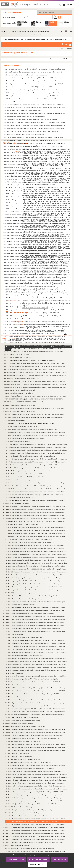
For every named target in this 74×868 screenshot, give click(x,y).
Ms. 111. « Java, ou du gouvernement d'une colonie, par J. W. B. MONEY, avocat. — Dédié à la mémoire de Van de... (35, 331)
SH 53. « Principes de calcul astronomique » (19, 480)
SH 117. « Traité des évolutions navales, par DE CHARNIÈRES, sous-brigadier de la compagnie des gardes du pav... (37, 569)
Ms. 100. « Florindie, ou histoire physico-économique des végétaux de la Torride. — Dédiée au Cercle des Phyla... (35, 301)
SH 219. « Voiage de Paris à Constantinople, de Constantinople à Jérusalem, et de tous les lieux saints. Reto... (37, 780)
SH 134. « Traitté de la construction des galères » (20, 605)
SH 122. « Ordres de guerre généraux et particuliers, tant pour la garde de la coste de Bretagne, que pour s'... (37, 578)
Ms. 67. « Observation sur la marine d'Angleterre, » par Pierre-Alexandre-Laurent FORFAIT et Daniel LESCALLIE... (35, 215)
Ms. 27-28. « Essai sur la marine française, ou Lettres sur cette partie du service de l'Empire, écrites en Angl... (35, 137)
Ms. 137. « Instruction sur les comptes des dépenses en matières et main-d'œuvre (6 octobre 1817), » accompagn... (35, 387)
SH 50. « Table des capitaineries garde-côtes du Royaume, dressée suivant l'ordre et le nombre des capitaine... (37, 471)
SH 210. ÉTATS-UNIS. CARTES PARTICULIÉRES (20, 756)
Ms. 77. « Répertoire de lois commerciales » (17, 244)
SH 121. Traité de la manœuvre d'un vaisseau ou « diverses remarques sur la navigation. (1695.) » (35, 575)
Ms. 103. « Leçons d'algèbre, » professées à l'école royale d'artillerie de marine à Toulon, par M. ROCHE (34, 310)
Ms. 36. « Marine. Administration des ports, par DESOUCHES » (22, 161)
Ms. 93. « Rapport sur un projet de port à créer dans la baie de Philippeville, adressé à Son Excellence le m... (35, 280)
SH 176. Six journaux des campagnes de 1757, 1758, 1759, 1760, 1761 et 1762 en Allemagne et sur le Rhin (37, 709)
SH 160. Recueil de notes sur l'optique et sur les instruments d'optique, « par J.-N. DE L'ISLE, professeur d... (36, 682)
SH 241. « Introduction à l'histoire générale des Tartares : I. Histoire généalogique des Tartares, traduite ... (37, 839)
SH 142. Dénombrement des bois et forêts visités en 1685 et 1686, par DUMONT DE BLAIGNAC (33, 628)
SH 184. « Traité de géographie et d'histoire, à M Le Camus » (24, 721)
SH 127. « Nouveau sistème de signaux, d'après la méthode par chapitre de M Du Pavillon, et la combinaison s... (37, 587)
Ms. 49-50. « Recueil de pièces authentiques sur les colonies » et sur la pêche (26, 185)
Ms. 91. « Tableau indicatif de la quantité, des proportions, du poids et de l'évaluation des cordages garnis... (35, 274)
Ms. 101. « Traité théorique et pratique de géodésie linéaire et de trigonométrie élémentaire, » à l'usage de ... (35, 304)
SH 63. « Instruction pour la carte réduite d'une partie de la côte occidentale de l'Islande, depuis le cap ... (37, 501)
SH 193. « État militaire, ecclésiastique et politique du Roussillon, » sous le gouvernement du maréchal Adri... (36, 735)
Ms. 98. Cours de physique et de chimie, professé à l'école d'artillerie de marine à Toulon (30, 295)
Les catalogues (13, 12)
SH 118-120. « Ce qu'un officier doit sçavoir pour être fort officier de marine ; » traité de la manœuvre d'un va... (37, 572)
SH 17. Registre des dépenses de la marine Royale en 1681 (23, 426)
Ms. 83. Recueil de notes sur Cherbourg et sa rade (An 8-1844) (22, 253)
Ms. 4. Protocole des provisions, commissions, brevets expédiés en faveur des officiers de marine (32, 78)
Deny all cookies (38, 859)
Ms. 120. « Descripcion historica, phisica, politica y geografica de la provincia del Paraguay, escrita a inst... (35, 348)
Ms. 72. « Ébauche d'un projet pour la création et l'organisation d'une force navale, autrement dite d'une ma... (35, 230)
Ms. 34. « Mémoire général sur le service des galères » (19, 155)
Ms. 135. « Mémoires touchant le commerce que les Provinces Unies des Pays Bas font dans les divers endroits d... (35, 381)
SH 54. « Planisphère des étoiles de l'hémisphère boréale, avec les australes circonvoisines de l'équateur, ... (37, 483)
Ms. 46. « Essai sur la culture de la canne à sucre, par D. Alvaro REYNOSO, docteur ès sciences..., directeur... (35, 179)
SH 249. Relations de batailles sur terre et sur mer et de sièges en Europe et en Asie (30, 848)
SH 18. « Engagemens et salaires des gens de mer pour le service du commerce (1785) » (32, 429)
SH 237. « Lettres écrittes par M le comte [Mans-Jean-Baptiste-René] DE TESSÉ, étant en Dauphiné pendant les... (36, 828)
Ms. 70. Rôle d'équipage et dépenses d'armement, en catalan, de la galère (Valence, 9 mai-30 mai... (35, 224)
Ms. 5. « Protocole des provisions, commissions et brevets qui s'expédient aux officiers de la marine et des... (35, 81)
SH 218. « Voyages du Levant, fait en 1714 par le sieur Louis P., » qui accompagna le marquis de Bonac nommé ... (37, 777)
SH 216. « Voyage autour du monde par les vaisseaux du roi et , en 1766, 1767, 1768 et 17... (37, 771)
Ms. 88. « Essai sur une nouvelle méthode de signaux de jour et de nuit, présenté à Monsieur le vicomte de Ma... (35, 265)
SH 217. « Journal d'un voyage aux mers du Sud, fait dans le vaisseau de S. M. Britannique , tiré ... (37, 774)
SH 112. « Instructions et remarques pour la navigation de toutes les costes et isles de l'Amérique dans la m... (37, 557)
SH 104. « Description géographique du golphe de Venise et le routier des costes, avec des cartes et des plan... (36, 545)
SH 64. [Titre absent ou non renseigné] (17, 504)
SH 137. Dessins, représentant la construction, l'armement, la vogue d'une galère (30, 614)
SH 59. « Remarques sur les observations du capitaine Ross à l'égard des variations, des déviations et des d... (37, 492)
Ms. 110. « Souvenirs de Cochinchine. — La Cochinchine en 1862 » (23, 328)
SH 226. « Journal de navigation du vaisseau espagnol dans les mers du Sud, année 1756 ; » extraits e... (37, 801)
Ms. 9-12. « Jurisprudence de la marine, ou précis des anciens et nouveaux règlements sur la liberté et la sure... (35, 93)
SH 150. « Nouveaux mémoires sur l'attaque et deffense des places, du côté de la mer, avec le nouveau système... (37, 652)
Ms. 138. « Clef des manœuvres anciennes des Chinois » (20, 390)
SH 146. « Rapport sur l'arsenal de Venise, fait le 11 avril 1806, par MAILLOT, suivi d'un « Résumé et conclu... (37, 640)
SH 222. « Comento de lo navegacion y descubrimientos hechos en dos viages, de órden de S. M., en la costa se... (37, 789)
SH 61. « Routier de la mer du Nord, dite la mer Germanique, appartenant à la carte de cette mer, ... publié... (37, 495)
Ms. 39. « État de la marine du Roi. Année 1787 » (18, 167)
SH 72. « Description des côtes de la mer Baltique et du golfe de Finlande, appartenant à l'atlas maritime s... (37, 527)
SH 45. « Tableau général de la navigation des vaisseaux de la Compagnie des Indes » (31, 456)
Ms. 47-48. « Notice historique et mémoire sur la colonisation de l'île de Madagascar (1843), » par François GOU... (35, 182)
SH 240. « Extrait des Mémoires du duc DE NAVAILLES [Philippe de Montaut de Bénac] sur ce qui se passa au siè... (37, 836)
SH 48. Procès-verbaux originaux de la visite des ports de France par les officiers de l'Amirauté (34, 465)
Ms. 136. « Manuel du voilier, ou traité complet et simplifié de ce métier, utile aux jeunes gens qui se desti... (35, 384)
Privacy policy (37, 864)
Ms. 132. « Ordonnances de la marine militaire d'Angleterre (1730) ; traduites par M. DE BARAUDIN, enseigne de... (35, 372)
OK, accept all (16, 859)
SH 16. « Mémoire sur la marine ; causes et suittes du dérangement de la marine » (30, 423)
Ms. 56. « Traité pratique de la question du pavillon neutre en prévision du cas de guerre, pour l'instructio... (35, 203)
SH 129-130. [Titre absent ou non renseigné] (19, 593)
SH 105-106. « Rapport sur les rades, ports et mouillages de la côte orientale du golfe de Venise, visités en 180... (36, 548)
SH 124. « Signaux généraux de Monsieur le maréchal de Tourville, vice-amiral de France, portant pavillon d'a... (37, 584)
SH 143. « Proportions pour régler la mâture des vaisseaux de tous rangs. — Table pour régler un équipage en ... (37, 631)
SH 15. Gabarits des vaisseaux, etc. (16, 420)
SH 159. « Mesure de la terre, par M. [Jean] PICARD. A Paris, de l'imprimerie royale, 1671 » (32, 679)
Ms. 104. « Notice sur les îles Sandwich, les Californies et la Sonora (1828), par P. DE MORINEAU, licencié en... (35, 313)
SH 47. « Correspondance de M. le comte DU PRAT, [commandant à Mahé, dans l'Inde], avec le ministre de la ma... (37, 462)
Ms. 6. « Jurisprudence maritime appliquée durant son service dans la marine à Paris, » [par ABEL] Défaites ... (35, 84)
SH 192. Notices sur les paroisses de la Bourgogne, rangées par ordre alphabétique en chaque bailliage (37, 732)
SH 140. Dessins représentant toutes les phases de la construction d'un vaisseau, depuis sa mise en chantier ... (37, 622)
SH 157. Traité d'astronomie (14, 673)
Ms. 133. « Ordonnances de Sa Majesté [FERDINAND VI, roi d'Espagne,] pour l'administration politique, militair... (35, 375)
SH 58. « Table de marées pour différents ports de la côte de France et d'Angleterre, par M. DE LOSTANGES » (37, 489)
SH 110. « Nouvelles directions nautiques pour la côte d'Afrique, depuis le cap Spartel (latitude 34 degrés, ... (37, 551)
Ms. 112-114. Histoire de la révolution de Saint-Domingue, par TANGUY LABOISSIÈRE (29, 334)
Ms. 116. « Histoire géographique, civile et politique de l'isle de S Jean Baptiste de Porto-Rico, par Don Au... (35, 339)
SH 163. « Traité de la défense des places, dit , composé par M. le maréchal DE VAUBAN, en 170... (37, 691)
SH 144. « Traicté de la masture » (16, 634)
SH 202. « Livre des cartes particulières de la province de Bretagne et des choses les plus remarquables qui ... (37, 750)
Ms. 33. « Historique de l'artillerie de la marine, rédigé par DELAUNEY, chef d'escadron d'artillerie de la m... (35, 152)
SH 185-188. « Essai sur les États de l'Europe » (19, 724)
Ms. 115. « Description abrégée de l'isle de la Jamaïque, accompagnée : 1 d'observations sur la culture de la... (35, 337)
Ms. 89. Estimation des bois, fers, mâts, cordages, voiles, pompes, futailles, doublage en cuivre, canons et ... (35, 268)
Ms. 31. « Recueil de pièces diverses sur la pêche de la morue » (22, 146)
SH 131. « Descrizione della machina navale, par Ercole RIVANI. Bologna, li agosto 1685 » (32, 596)
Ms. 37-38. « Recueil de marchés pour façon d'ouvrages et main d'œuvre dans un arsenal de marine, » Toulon (35, 164)
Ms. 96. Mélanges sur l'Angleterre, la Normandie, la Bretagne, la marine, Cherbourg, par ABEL (32, 289)
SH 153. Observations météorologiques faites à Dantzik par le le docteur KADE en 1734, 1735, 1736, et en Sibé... (37, 661)
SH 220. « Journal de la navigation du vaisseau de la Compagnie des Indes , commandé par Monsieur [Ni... (36, 783)
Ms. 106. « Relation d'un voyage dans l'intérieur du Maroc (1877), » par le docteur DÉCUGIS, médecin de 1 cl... (35, 316)
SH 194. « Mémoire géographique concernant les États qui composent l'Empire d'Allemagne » (34, 738)
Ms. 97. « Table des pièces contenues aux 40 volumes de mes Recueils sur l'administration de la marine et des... (35, 292)
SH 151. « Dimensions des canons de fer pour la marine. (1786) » (25, 655)
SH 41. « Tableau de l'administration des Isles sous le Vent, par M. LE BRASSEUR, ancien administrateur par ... (37, 444)
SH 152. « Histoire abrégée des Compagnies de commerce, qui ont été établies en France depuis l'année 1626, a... (37, 658)
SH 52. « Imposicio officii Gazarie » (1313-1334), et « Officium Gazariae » (27, 477)
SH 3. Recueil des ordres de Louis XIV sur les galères (21, 411)
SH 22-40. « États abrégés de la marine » (18, 441)
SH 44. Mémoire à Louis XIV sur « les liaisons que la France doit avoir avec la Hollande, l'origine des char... (36, 453)
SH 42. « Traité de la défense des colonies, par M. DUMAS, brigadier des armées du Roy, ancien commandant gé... (37, 447)
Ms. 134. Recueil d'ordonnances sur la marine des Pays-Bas (21, 378)
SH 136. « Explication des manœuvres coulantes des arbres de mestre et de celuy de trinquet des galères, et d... (37, 611)
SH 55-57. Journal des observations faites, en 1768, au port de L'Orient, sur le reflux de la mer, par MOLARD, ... (36, 486)
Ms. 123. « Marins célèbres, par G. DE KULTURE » (18, 357)
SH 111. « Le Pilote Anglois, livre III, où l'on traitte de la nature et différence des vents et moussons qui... (37, 554)
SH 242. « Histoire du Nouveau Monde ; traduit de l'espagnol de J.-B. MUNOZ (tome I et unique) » (35, 842)
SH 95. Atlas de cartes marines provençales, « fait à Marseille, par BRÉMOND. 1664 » (31, 542)
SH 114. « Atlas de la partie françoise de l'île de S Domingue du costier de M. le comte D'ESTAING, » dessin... (37, 560)
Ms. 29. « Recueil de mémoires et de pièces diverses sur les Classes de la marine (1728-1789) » (31, 140)
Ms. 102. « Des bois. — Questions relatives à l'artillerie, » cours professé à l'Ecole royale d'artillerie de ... (34, 307)
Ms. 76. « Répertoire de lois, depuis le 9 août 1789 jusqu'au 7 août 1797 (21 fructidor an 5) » (30, 241)
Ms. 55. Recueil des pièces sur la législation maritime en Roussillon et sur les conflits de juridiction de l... (35, 200)
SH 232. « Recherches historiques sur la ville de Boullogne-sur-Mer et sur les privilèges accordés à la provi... (36, 813)
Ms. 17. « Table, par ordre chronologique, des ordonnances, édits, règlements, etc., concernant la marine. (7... (35, 108)
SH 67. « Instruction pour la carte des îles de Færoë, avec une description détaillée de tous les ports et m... (37, 512)
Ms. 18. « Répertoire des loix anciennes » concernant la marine (22, 111)
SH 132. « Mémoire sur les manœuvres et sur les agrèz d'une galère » (26, 599)
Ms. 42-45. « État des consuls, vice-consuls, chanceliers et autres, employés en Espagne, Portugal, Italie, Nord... (35, 176)
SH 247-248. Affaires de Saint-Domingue (18, 845)
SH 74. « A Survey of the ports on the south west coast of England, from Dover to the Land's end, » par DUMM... (37, 533)
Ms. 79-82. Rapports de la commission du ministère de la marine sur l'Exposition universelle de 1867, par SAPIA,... (35, 250)
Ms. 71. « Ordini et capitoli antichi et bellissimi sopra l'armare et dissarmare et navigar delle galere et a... (35, 227)
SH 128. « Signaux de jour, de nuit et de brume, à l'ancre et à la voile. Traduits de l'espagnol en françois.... (37, 590)
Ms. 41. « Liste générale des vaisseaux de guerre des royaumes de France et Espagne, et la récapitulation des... (35, 173)
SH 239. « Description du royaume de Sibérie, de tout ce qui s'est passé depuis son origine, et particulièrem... (37, 834)
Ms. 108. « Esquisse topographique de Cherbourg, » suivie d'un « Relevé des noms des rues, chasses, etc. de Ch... (35, 322)
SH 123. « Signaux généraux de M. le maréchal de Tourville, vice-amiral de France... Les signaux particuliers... (37, 581)
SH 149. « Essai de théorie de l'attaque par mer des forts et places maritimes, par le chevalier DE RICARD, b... (37, 649)
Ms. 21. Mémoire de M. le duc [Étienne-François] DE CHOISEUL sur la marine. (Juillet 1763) (31, 120)
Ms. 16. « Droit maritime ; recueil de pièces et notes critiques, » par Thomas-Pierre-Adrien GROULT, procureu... (35, 105)
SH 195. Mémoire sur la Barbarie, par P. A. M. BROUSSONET (24, 741)
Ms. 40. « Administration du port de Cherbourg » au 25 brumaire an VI (24, 170)
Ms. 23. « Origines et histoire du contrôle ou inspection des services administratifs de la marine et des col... (35, 125)
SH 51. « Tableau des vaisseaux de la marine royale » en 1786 (24, 474)
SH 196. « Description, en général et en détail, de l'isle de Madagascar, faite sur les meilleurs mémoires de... (37, 744)
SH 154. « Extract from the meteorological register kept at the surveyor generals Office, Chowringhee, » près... (37, 664)
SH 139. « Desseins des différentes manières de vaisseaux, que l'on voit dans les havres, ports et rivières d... (37, 619)
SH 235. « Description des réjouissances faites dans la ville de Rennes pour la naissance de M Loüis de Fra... (37, 822)
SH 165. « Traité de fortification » (16, 697)
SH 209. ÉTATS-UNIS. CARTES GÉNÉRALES (19, 753)
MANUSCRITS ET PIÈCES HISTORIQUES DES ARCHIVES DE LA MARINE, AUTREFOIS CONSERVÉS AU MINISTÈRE (35, 399)
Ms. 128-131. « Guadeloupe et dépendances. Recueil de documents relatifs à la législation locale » (33, 369)
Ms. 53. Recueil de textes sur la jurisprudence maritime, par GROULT (24, 194)
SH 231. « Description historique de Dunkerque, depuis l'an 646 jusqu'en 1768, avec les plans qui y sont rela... (37, 810)
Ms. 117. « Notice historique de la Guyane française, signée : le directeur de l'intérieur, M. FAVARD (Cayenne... (35, 342)
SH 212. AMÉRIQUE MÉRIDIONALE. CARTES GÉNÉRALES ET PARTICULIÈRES (29, 762)
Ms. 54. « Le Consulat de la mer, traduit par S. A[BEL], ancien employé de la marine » (29, 197)
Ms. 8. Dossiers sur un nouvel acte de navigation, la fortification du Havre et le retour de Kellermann (33, 90)
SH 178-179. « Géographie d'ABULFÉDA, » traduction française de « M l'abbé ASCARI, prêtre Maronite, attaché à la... (37, 712)
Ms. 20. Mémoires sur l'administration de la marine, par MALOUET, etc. (25, 117)
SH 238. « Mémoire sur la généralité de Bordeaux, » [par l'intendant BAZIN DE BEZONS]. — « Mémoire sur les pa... (37, 831)
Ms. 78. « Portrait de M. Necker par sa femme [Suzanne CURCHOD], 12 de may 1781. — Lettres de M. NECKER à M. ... (35, 247)
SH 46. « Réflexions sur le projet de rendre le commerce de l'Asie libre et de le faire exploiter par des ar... (36, 459)
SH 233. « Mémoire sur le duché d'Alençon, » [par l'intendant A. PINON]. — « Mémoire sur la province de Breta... (37, 816)
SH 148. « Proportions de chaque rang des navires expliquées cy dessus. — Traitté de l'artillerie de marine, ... (37, 646)
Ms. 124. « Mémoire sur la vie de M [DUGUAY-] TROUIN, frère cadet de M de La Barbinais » (30, 360)
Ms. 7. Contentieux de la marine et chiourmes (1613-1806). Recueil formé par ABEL (28, 87)
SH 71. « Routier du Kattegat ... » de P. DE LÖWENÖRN (22, 524)
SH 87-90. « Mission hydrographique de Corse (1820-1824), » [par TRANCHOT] (29, 539)
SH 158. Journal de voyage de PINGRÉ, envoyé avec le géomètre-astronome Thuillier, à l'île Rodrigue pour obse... (37, 676)
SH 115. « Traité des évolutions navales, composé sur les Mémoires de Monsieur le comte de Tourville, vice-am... (37, 563)
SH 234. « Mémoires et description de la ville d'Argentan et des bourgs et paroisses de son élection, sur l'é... (37, 819)
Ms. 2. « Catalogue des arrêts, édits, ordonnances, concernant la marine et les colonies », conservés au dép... (35, 72)
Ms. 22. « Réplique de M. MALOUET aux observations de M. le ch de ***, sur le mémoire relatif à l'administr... (35, 122)
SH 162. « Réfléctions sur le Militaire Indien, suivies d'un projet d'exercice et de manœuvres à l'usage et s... (37, 688)
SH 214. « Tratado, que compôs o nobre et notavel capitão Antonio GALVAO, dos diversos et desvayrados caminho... (37, 765)
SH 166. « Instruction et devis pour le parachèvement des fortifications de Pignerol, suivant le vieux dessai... (37, 700)
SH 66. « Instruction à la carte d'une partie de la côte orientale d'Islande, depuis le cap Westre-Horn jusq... (37, 510)
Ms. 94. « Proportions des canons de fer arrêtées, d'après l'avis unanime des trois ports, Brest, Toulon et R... (35, 283)
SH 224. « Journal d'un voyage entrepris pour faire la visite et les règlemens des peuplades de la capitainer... (37, 795)
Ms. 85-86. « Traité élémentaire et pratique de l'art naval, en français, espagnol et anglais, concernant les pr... (35, 259)
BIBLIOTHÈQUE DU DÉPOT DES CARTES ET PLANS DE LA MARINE (23, 402)
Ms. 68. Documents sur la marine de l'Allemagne (18, 218)
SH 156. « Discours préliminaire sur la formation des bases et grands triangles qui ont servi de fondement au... (37, 670)
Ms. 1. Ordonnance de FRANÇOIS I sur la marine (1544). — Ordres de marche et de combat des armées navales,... (35, 69)
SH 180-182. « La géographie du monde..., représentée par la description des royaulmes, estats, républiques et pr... (36, 715)
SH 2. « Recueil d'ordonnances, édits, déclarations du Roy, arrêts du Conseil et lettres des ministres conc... (37, 408)
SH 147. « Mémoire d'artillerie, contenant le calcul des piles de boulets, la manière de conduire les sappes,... (37, 643)
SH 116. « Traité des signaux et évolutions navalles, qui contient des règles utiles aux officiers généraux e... (37, 566)
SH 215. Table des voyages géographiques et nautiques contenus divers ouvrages (30, 768)
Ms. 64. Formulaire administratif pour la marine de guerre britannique (25, 209)
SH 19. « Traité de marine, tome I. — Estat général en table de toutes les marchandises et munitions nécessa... (37, 432)
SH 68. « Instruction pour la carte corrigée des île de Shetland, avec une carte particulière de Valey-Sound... (37, 515)
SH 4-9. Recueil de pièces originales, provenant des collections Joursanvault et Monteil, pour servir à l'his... (36, 414)
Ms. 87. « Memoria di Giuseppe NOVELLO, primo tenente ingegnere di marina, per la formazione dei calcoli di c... (35, 262)
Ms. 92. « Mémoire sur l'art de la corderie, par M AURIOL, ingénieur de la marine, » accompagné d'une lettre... (35, 277)
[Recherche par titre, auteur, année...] (35, 17)
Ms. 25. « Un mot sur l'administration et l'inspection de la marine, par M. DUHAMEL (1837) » (31, 131)
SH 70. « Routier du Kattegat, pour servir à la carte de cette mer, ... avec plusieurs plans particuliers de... (37, 521)
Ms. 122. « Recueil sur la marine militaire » (16, 354)
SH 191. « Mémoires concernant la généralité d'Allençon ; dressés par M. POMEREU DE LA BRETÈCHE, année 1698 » (37, 729)
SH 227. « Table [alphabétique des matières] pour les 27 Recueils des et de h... (37, 804)
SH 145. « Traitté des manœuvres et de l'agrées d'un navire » (24, 637)
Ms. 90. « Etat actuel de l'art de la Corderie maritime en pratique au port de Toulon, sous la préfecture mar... (35, 271)
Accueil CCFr (5, 31)
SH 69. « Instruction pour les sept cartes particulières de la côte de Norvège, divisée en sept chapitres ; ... (37, 518)
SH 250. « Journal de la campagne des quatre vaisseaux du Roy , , (37, 851)
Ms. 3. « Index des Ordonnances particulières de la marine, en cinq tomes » (26, 75)
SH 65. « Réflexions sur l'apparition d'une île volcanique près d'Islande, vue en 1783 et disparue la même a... (37, 507)
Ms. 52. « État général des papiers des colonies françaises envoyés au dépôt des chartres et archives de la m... (35, 191)
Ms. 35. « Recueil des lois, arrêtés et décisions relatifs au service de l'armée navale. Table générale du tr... (35, 158)
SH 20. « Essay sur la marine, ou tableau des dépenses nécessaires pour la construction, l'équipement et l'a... (37, 435)
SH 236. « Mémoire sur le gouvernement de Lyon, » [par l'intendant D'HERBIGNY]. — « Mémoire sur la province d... (37, 825)
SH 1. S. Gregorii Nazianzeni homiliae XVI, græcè (21, 405)
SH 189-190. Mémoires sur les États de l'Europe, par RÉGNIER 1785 (26, 727)
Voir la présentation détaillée (59, 59)
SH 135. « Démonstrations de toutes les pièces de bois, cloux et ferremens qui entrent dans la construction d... (37, 608)
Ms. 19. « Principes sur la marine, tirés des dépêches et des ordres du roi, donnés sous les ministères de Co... (35, 114)
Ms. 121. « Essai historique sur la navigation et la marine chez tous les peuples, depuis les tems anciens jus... (35, 351)
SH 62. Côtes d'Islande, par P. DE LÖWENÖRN (20, 498)
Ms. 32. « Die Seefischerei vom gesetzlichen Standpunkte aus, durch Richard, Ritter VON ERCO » (32, 149)
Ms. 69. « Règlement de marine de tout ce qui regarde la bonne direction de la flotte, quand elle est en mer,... (35, 221)
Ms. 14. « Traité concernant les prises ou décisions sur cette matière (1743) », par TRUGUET (31, 99)
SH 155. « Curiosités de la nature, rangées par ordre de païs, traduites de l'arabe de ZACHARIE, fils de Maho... (37, 667)
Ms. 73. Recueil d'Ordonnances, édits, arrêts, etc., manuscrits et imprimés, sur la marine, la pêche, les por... (35, 232)
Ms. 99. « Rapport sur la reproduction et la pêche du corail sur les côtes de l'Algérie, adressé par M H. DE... (35, 298)
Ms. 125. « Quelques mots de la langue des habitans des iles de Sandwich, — (35, 363)
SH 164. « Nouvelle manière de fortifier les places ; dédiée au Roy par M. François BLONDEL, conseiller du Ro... (37, 694)
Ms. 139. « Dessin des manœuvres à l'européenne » (19, 393)
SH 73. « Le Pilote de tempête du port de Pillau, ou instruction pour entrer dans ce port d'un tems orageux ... (37, 530)
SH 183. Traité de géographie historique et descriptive (22, 718)
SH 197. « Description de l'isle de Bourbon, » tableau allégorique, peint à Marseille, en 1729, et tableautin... (37, 747)
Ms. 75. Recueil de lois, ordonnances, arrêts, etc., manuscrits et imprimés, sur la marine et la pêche (33, 238)
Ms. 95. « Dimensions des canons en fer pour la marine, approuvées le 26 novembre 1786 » (30, 286)
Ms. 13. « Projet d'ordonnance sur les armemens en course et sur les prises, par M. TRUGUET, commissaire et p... (35, 96)
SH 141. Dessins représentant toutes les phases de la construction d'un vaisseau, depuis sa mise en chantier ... (37, 625)
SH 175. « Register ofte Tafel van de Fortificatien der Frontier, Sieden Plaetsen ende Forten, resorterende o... (37, 706)
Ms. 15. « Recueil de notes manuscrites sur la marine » (20, 102)
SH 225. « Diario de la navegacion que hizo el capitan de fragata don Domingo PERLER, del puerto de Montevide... (37, 798)
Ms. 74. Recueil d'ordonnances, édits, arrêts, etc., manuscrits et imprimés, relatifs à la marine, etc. (33, 235)
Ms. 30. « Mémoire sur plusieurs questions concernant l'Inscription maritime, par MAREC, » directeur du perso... (35, 143)
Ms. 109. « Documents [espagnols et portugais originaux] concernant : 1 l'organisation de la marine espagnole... (35, 325)
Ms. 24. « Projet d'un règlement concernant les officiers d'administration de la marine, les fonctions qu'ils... (35, 128)
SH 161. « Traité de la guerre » (15, 685)
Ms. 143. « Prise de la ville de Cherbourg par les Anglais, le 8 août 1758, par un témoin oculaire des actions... (35, 396)
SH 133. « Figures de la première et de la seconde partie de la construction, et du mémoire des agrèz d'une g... (37, 602)
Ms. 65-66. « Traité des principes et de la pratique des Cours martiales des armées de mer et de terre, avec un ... (35, 212)
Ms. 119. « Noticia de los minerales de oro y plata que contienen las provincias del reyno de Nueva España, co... (35, 345)
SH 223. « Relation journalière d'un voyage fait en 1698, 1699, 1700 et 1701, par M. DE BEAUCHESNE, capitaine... (36, 792)
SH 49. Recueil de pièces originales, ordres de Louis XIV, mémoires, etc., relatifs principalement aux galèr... (36, 468)
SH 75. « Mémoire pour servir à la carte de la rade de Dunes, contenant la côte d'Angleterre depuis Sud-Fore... (37, 536)
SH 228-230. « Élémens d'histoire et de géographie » (21, 807)
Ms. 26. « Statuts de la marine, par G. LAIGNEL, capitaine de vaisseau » (25, 134)
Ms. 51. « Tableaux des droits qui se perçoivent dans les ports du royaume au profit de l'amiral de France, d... (35, 188)
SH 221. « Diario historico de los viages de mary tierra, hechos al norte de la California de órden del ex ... (36, 786)
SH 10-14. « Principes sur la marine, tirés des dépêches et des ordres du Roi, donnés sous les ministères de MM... (36, 417)
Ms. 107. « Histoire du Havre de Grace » (15, 319)
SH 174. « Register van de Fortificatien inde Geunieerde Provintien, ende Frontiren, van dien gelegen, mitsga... (36, 703)
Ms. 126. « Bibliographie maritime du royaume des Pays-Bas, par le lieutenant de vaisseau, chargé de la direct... (35, 366)
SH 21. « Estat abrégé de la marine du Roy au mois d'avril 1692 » (25, 438)
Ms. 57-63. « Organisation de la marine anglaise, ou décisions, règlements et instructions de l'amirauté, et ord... (35, 206)
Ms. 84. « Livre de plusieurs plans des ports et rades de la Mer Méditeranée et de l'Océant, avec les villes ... (35, 256)
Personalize (59, 859)
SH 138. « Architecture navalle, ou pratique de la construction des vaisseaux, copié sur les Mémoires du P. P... (37, 617)
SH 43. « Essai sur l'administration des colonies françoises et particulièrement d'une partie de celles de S (37, 450)
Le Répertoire (47, 12)
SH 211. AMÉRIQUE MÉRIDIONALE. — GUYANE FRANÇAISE (23, 759)
